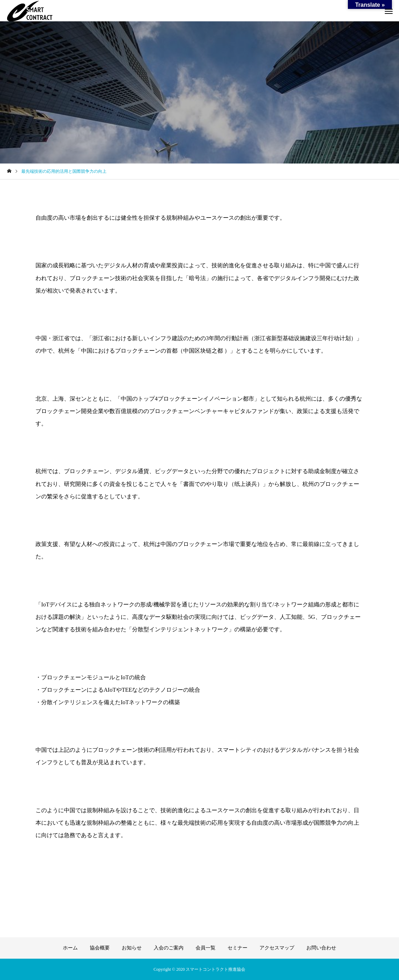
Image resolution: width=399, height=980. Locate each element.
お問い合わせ (321, 948)
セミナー (237, 948)
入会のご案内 (169, 948)
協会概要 (100, 948)
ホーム (70, 948)
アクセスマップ (277, 948)
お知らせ (132, 948)
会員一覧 (206, 948)
